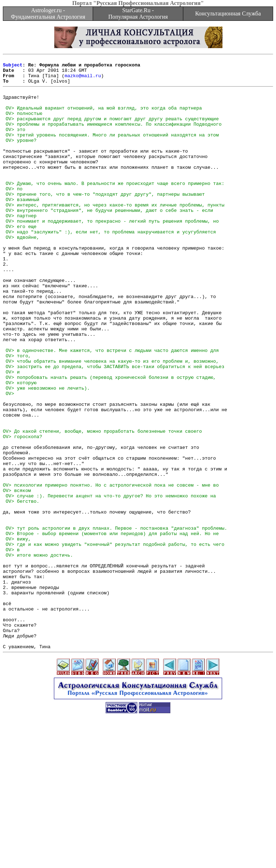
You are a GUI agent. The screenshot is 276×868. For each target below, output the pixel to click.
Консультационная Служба (228, 13)
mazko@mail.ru (83, 80)
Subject (13, 67)
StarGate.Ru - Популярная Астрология (138, 13)
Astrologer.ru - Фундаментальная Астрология (48, 13)
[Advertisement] (138, 852)
